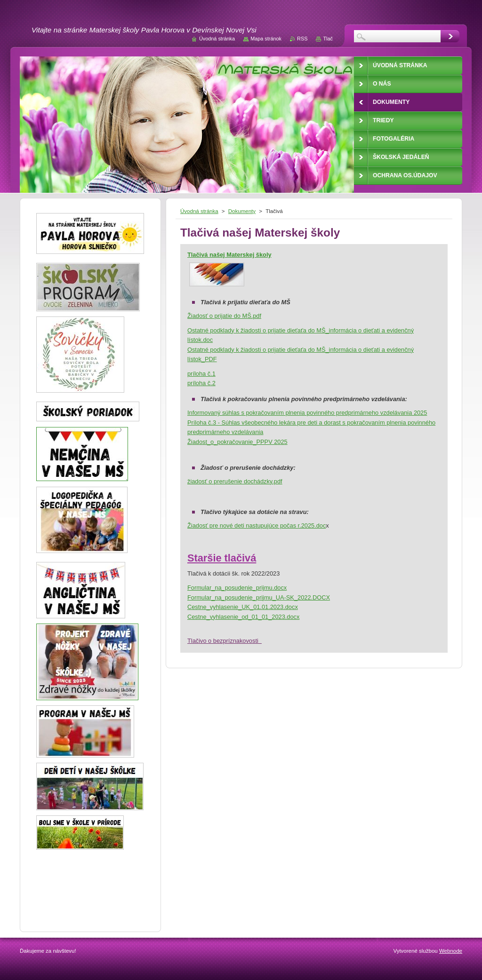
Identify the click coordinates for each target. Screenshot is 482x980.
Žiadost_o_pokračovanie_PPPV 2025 (237, 442)
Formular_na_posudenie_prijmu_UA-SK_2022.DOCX (259, 597)
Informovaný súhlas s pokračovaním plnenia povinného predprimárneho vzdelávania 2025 (307, 413)
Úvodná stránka (199, 211)
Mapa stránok (266, 39)
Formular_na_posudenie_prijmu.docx (237, 588)
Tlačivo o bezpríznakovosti (225, 641)
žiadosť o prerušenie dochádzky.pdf (235, 481)
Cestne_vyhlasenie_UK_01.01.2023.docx (243, 607)
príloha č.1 (201, 374)
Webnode (451, 951)
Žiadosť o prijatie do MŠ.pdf (224, 316)
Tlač (328, 39)
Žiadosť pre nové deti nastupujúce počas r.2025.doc (257, 526)
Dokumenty (242, 211)
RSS (302, 39)
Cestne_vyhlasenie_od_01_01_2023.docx (243, 617)
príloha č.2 (201, 383)
